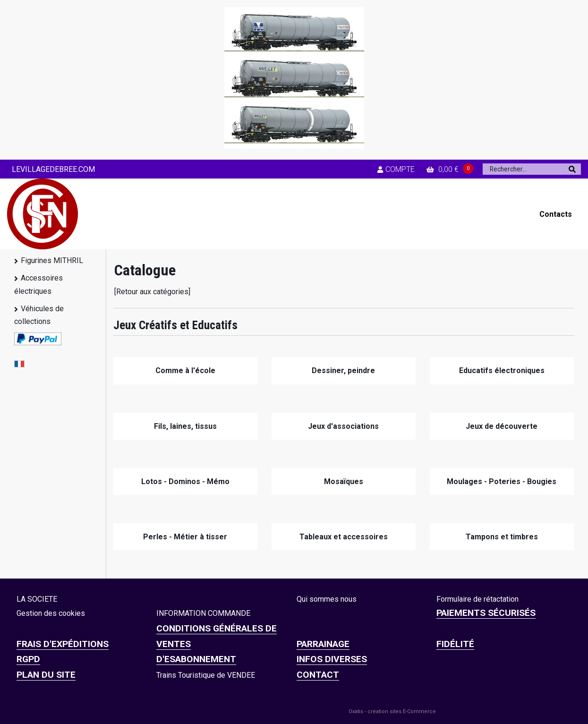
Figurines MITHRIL (52, 260)
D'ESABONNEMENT (196, 659)
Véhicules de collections (39, 315)
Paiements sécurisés (486, 613)
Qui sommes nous (327, 599)
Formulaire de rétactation (477, 599)
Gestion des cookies (51, 613)
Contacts (556, 214)
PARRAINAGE (323, 644)
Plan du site (46, 675)
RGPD (28, 659)
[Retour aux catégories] (152, 292)
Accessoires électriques (38, 284)
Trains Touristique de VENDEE (206, 675)
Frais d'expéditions (63, 644)
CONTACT (318, 675)
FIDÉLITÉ (455, 644)
